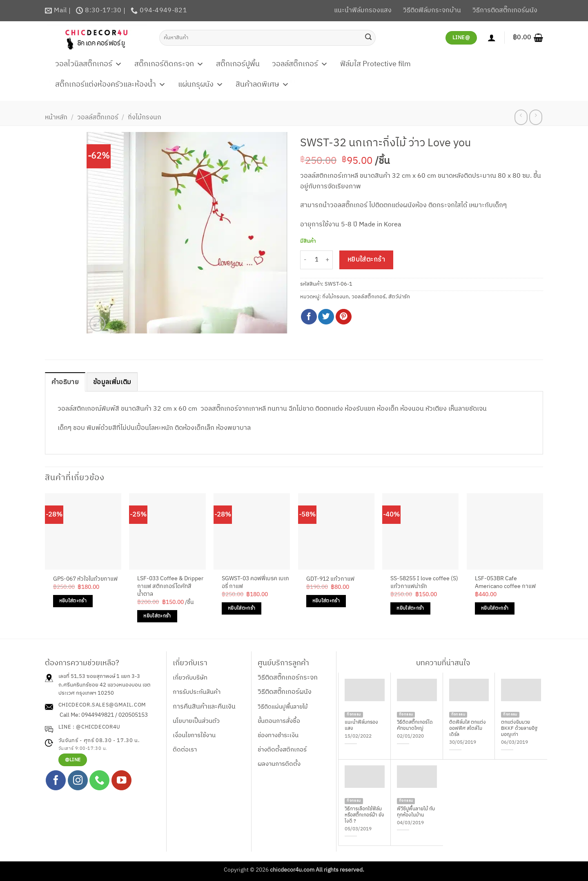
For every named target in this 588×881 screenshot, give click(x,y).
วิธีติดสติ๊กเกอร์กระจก (288, 678)
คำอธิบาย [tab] (65, 382)
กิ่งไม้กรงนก (145, 117)
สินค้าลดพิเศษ (262, 85)
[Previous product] (536, 117)
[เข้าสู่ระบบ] (492, 38)
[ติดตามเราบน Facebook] (56, 780)
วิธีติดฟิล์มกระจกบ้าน (432, 10)
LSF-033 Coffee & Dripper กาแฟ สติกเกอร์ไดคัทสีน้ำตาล (170, 586)
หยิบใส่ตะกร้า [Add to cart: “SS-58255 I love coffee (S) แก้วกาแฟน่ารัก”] (410, 608)
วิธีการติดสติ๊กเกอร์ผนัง (505, 10)
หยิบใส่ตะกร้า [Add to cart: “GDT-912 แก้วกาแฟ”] (326, 601)
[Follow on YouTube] (121, 780)
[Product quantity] (316, 260)
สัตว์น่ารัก (399, 297)
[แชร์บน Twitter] (326, 317)
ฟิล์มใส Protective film (375, 64)
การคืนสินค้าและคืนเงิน (204, 707)
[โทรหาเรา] (99, 780)
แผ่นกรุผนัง (201, 85)
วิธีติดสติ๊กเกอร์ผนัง (285, 692)
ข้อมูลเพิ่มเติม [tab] (112, 382)
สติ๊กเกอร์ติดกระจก (169, 64)
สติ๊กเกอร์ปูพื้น (238, 64)
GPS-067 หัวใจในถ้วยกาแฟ (85, 579)
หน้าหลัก (56, 117)
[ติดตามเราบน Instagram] (78, 780)
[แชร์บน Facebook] (309, 317)
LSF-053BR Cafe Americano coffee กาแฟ (505, 582)
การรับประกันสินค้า (197, 692)
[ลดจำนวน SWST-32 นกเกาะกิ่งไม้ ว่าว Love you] (305, 260)
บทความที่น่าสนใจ (443, 663)
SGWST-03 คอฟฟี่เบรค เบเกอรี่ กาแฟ (255, 582)
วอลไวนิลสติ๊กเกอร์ (89, 64)
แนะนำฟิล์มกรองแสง (363, 10)
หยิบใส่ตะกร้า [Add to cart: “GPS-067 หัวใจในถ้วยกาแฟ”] (73, 601)
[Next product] (521, 117)
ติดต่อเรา (185, 750)
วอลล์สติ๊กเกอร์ (300, 64)
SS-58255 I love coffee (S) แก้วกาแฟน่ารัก (424, 582)
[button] (528, 38)
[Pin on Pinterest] (344, 317)
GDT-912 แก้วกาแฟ (330, 579)
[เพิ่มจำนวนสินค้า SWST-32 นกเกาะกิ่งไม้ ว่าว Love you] (328, 260)
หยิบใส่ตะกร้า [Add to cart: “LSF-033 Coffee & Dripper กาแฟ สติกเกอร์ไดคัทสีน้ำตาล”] (157, 616)
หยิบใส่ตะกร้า (366, 260)
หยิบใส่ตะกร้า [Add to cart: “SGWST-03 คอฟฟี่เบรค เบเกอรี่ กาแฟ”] (242, 608)
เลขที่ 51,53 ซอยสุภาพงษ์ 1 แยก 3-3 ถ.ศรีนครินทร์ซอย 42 (99, 681)
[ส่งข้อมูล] (368, 38)
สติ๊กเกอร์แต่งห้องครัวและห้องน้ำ (110, 85)
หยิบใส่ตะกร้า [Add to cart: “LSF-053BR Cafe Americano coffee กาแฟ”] (495, 608)
